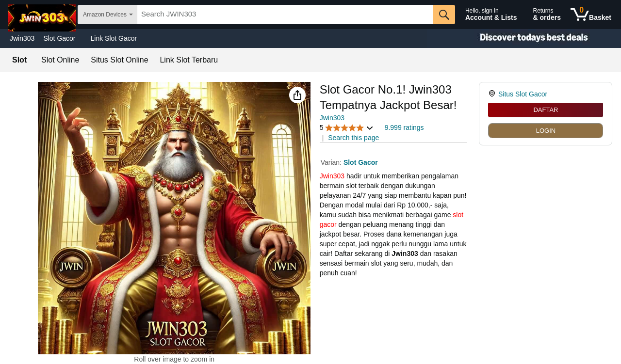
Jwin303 (22, 38)
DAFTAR (546, 110)
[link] (493, 94)
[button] (297, 95)
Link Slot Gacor (114, 38)
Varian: (332, 162)
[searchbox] (285, 15)
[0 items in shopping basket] (591, 15)
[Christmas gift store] (524, 39)
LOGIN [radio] (546, 131)
